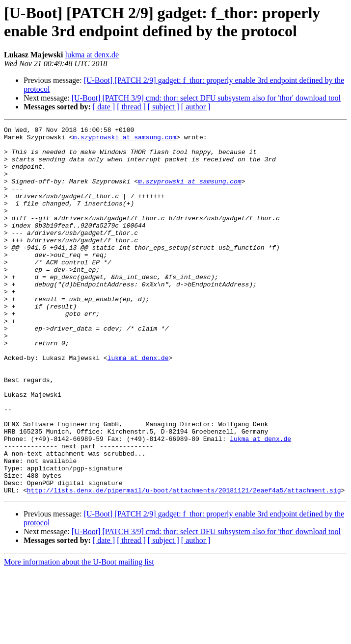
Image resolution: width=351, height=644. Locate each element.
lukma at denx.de (92, 55)
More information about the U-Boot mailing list (79, 635)
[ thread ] (131, 107)
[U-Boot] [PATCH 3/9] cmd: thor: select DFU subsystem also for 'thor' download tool (206, 98)
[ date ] (104, 107)
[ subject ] (163, 107)
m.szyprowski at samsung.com (124, 140)
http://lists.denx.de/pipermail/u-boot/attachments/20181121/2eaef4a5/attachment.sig (184, 564)
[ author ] (196, 107)
